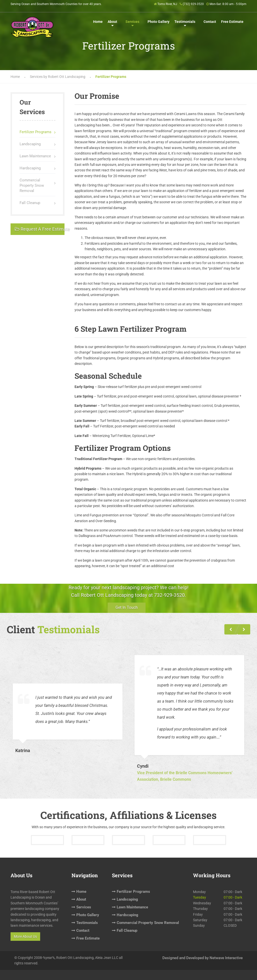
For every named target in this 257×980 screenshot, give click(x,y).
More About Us (25, 937)
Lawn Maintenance (35, 156)
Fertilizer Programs (36, 132)
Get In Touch (127, 607)
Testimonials (185, 22)
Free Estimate (232, 22)
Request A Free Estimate (40, 229)
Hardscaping (30, 168)
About (112, 22)
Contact (210, 22)
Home (98, 22)
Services (132, 22)
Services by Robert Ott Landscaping (58, 77)
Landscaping (30, 144)
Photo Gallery (158, 22)
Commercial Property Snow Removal (32, 185)
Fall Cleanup (30, 203)
